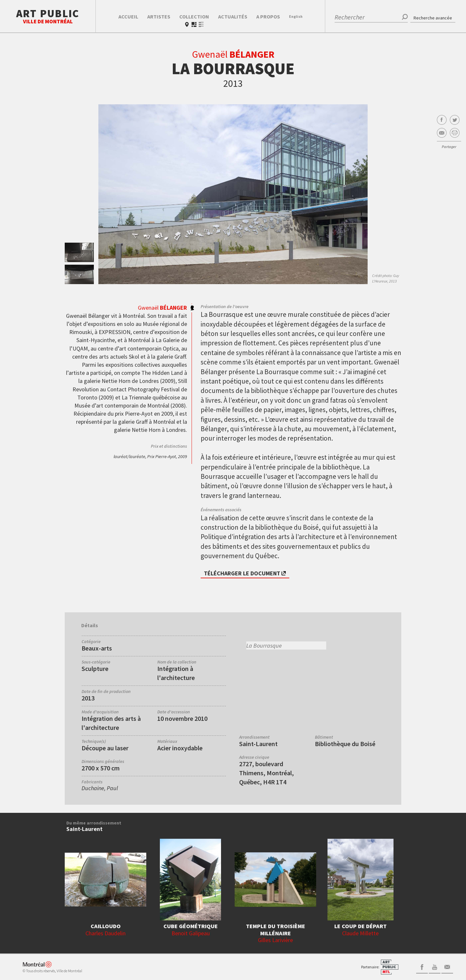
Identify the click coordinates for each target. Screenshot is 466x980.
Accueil (128, 17)
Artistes (159, 17)
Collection (194, 17)
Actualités (233, 17)
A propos (268, 17)
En (296, 16)
